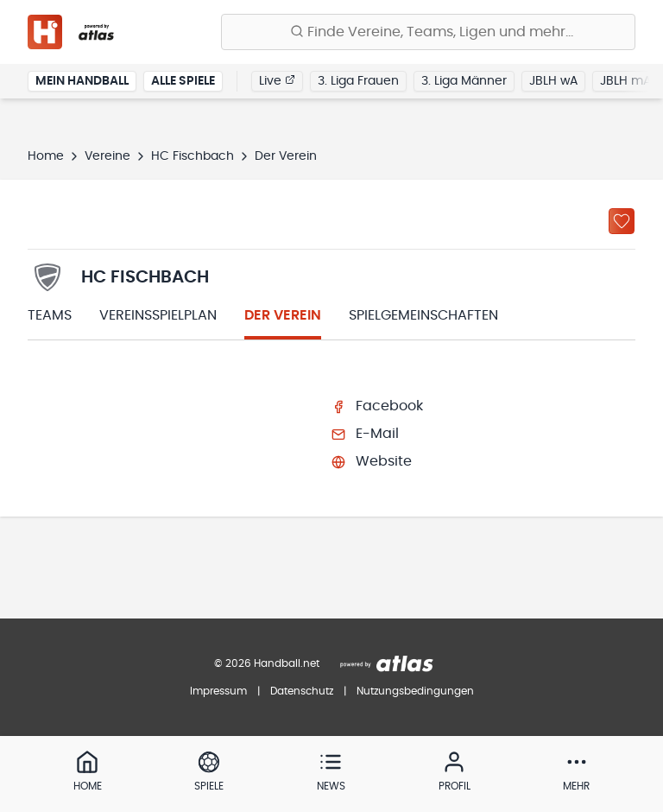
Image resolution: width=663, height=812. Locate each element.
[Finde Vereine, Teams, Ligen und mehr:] (428, 32)
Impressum (218, 691)
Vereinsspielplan (158, 315)
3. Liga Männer (464, 81)
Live (277, 80)
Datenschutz (302, 691)
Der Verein (283, 315)
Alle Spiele (183, 81)
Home (46, 156)
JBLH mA (625, 81)
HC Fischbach (193, 156)
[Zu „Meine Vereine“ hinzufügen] (622, 221)
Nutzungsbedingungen (415, 691)
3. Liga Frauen (358, 81)
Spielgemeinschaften (423, 315)
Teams (50, 315)
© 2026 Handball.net (267, 663)
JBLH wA (553, 81)
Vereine (107, 156)
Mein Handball (82, 81)
